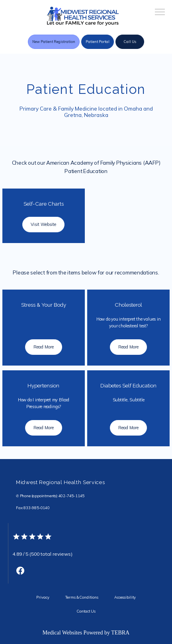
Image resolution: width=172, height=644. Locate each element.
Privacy (43, 597)
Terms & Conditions (82, 597)
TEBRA (120, 633)
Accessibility (125, 597)
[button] (160, 13)
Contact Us (86, 611)
